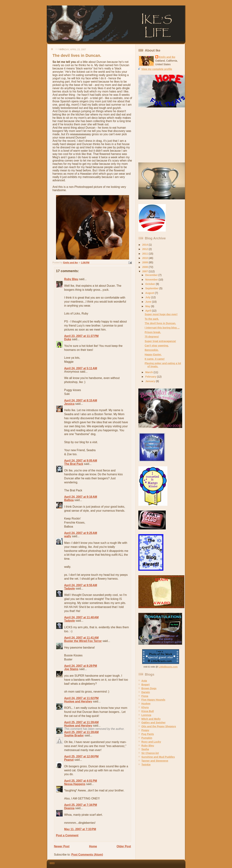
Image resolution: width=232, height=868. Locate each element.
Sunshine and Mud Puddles (158, 757)
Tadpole (70, 589)
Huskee (146, 704)
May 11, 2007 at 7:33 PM (80, 829)
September (152, 288)
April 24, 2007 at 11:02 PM (82, 698)
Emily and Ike (167, 57)
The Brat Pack (74, 464)
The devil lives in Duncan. (160, 323)
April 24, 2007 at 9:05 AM (81, 461)
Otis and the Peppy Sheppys (159, 726)
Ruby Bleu (71, 279)
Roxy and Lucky (151, 742)
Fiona (145, 696)
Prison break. (153, 332)
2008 (145, 267)
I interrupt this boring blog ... (162, 328)
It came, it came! (155, 359)
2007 (145, 271)
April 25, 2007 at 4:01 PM (81, 781)
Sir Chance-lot (150, 753)
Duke (68, 339)
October (151, 284)
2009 (145, 262)
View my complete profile (157, 69)
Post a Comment (67, 835)
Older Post (124, 846)
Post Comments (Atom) (87, 855)
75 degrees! (152, 337)
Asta (144, 681)
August (150, 293)
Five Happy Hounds (153, 700)
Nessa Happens (75, 784)
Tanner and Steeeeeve (155, 761)
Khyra (145, 707)
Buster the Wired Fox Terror (83, 641)
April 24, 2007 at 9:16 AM (81, 497)
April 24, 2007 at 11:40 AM (82, 617)
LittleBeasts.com (168, 667)
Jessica (69, 404)
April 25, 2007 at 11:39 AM (82, 722)
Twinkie (146, 765)
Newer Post (62, 846)
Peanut (69, 760)
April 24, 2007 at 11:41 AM (82, 638)
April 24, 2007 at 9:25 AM (81, 533)
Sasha (145, 749)
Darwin (146, 692)
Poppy (145, 730)
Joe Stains (71, 669)
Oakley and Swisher (154, 723)
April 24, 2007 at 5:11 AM (81, 368)
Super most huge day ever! (161, 314)
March (149, 372)
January (151, 381)
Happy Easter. (153, 355)
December (152, 275)
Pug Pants (148, 734)
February (151, 377)
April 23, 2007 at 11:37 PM (82, 336)
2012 (145, 249)
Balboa (69, 500)
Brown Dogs (149, 688)
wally (68, 536)
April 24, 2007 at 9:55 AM (81, 585)
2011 (145, 254)
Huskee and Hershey (78, 701)
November (152, 280)
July (148, 297)
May (148, 306)
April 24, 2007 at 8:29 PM (81, 666)
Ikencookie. (152, 350)
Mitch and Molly (151, 719)
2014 (145, 245)
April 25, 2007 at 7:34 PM (81, 805)
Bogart (146, 685)
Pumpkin (147, 738)
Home (93, 846)
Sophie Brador (74, 735)
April (149, 311)
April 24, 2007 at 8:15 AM (81, 400)
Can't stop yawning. (157, 346)
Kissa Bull (148, 711)
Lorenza (146, 715)
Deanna (69, 808)
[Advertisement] (161, 135)
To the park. (152, 319)
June (149, 302)
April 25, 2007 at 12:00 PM (82, 756)
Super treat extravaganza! (160, 341)
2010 (145, 258)
